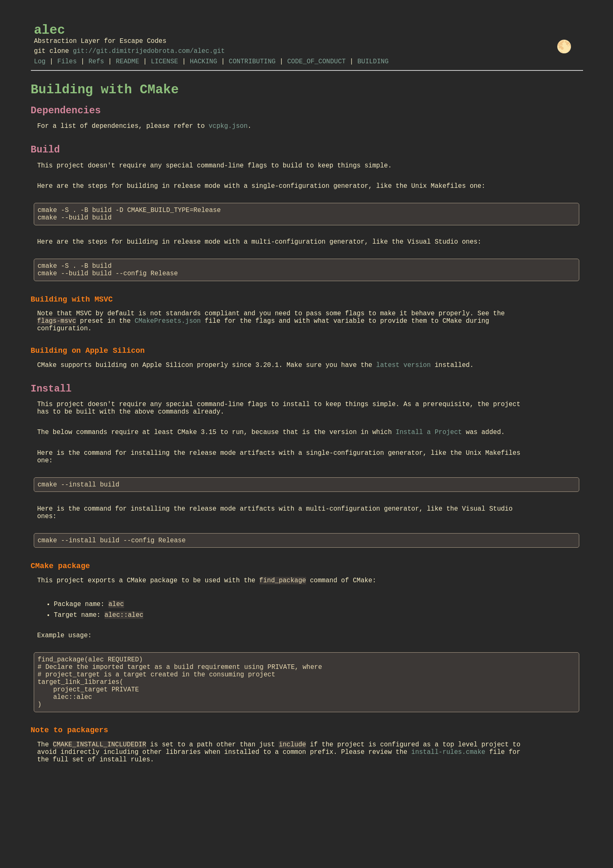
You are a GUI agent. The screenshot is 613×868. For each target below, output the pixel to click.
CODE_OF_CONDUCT (316, 69)
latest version (403, 404)
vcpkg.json (228, 140)
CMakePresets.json (168, 355)
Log (40, 69)
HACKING (204, 69)
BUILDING (373, 69)
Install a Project (429, 479)
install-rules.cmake (448, 835)
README (127, 69)
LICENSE (164, 69)
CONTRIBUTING (252, 69)
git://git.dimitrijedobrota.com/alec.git (149, 57)
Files (67, 69)
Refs (96, 69)
